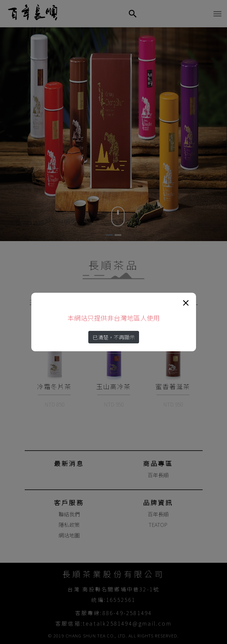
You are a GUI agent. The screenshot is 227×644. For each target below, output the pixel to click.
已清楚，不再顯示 (114, 337)
